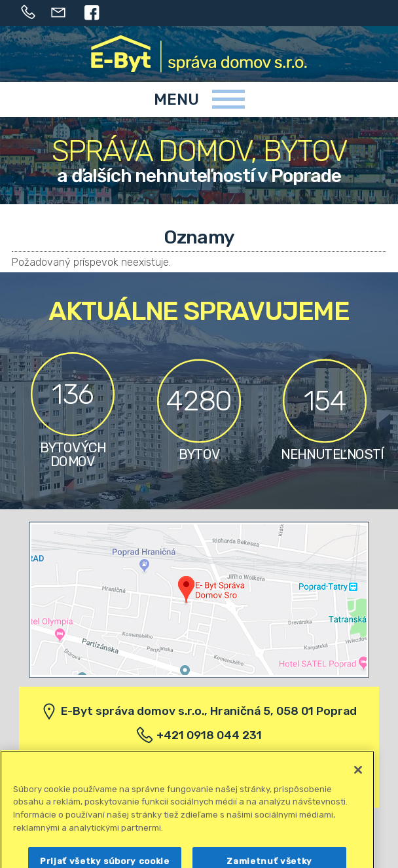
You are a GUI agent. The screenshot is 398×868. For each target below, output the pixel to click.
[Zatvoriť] (358, 782)
